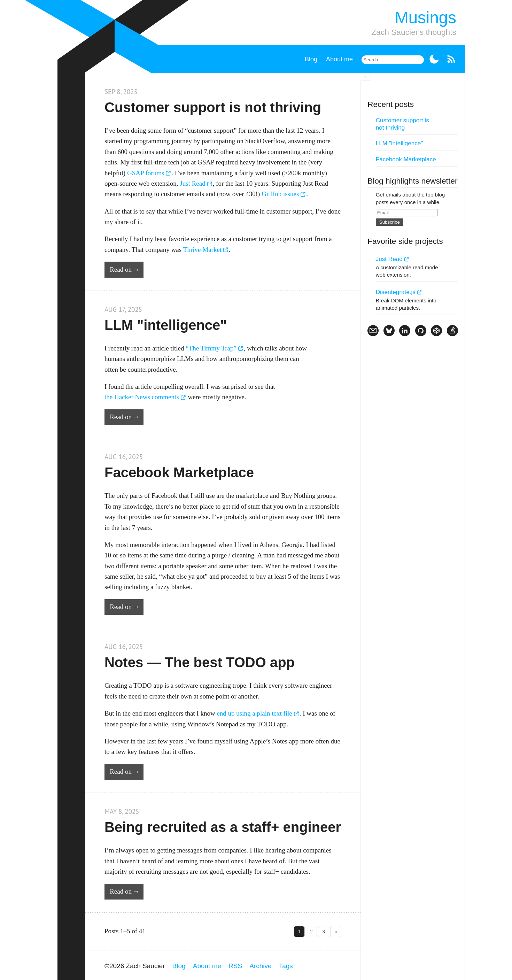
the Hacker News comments (142, 397)
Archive (260, 966)
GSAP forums (146, 173)
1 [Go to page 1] (299, 931)
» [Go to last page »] (336, 931)
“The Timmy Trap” (211, 348)
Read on (121, 269)
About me (339, 59)
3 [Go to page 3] (324, 931)
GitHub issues (280, 194)
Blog (311, 59)
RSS (235, 966)
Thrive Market (202, 250)
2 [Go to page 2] (311, 931)
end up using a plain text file (254, 713)
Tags (286, 966)
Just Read (192, 183)
